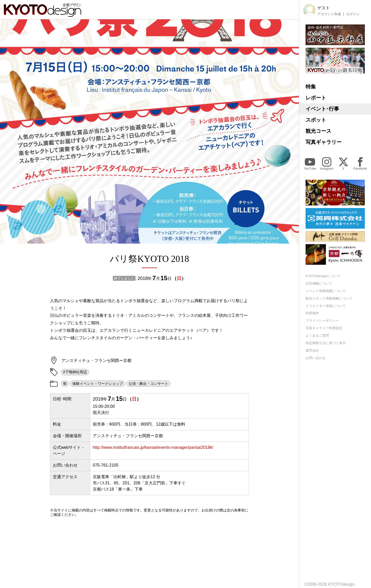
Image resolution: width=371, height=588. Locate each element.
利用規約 (312, 313)
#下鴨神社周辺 (75, 372)
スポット (316, 120)
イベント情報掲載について (326, 291)
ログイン (353, 14)
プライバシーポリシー (322, 321)
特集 (311, 87)
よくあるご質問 (317, 336)
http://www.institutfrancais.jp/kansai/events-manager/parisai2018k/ (153, 447)
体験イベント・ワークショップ (98, 384)
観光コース (318, 131)
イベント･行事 (322, 109)
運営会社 (312, 350)
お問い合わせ (316, 358)
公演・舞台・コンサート (148, 384)
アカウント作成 (329, 14)
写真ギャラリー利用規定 (324, 328)
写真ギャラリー (324, 142)
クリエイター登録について (326, 306)
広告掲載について (319, 283)
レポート (316, 98)
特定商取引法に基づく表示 (326, 343)
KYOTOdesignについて (323, 276)
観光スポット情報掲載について (329, 298)
